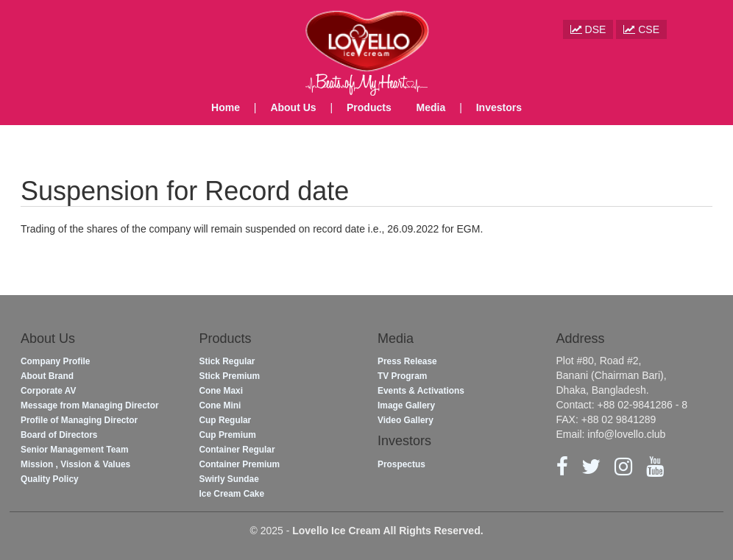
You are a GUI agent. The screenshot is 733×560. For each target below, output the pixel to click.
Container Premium (240, 464)
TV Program (402, 376)
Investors (499, 107)
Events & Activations (421, 391)
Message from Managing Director (90, 405)
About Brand (47, 376)
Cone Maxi (221, 391)
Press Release (407, 361)
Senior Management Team (74, 450)
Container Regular (237, 450)
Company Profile (55, 361)
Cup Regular (226, 420)
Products (369, 107)
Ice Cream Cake (232, 494)
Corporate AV (48, 391)
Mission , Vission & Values (75, 464)
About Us (293, 107)
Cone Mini (220, 405)
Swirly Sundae (229, 479)
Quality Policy (50, 479)
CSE (641, 29)
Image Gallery (406, 405)
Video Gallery (406, 420)
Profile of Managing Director (79, 420)
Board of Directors (59, 435)
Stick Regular (227, 361)
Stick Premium (230, 376)
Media (431, 107)
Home (226, 107)
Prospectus (401, 464)
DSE (588, 29)
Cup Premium (228, 435)
